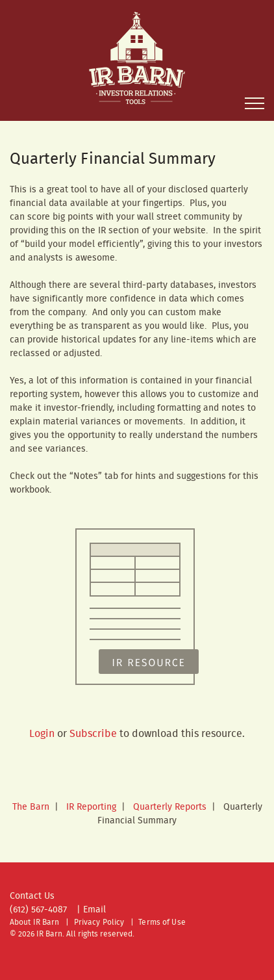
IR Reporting (91, 807)
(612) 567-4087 (38, 910)
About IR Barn (35, 922)
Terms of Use (162, 922)
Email (94, 910)
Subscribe (93, 734)
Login (42, 734)
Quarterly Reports (170, 807)
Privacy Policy (99, 922)
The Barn (31, 807)
